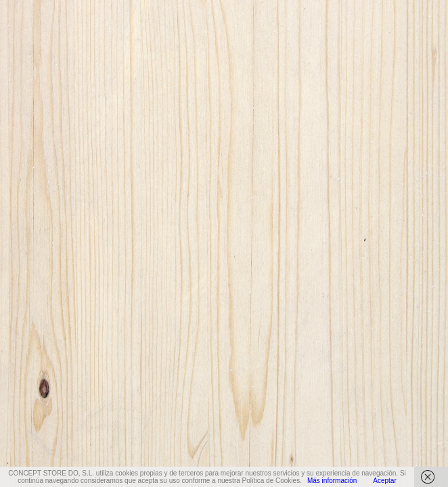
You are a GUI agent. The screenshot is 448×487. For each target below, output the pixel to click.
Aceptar (384, 481)
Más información (332, 481)
